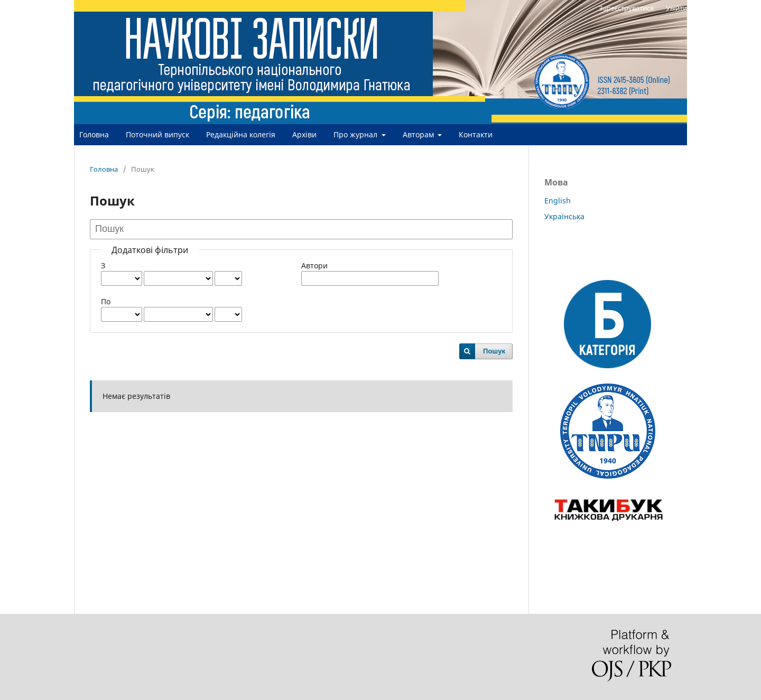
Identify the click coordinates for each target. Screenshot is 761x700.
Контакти (476, 134)
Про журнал (356, 134)
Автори (314, 265)
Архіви (304, 134)
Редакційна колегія (241, 134)
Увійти (676, 8)
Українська (564, 216)
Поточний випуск (157, 134)
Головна (94, 134)
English (558, 200)
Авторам (419, 134)
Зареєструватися (626, 8)
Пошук (494, 351)
